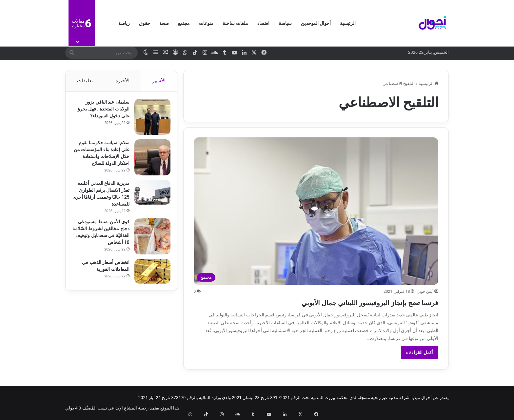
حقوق (145, 23)
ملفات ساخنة (235, 23)
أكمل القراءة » (420, 352)
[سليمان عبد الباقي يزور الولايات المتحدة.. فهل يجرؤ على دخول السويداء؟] (149, 120)
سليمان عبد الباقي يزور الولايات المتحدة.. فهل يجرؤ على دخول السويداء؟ (101, 112)
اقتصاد (263, 23)
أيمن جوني (425, 291)
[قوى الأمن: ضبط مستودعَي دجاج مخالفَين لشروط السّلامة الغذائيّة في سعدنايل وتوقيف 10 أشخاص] (149, 244)
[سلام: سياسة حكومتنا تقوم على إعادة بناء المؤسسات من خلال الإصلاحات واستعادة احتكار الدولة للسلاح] (149, 161)
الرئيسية (348, 23)
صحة (164, 23)
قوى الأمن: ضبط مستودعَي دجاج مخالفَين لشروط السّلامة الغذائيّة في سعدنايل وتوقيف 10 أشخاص (103, 243)
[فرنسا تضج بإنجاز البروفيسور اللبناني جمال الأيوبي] (316, 211)
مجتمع (184, 23)
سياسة (285, 23)
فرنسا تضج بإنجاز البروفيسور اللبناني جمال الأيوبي (338, 302)
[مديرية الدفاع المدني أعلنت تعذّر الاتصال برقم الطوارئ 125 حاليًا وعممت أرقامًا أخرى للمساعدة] (149, 200)
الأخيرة (122, 81)
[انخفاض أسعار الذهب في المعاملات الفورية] (149, 284)
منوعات (206, 23)
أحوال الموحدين (316, 23)
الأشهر (159, 81)
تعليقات (85, 81)
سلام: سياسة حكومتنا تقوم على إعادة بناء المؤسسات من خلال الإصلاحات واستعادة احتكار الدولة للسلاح (101, 160)
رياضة (124, 23)
